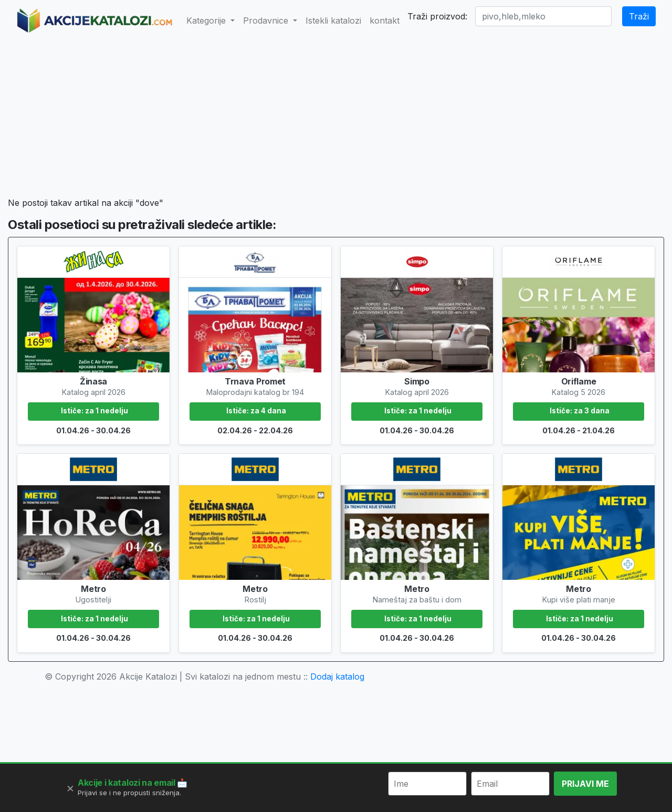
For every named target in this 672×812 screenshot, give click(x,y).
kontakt (385, 20)
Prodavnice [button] (267, 20)
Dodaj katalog (337, 676)
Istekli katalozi (333, 20)
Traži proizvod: (437, 16)
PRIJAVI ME (585, 784)
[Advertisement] (336, 119)
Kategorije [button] (207, 20)
